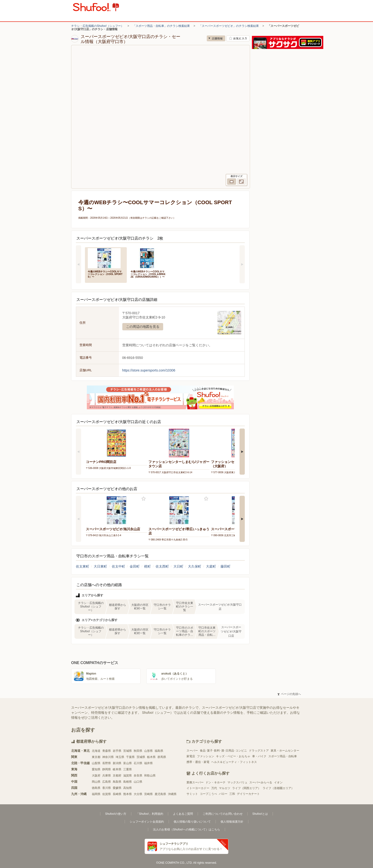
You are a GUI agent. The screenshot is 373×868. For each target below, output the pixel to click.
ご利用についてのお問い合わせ (223, 814)
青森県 (107, 751)
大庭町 (211, 566)
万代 (214, 788)
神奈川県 (108, 757)
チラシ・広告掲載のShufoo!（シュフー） (97, 26)
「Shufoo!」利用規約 (150, 814)
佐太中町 (118, 566)
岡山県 (96, 782)
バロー (223, 794)
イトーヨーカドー (198, 788)
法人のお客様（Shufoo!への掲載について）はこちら (186, 829)
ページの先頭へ (289, 694)
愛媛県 (117, 788)
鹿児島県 (160, 794)
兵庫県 (107, 776)
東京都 (96, 757)
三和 (232, 794)
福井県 (148, 763)
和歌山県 (150, 776)
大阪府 (96, 776)
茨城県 (141, 757)
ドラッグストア (259, 751)
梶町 (147, 566)
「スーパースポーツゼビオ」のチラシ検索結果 (229, 26)
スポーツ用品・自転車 (283, 756)
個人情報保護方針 (232, 822)
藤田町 (226, 566)
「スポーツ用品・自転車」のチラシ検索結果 (161, 26)
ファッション (206, 756)
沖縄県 (172, 794)
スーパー (192, 751)
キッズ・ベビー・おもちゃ (233, 756)
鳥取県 (117, 782)
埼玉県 (120, 757)
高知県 (128, 788)
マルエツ (225, 788)
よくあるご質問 (183, 814)
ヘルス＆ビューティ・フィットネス (234, 762)
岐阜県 (117, 769)
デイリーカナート (248, 794)
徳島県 (96, 788)
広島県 (107, 782)
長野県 (107, 763)
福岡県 (96, 794)
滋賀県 (128, 776)
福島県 (159, 751)
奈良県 (138, 776)
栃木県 (151, 757)
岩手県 (117, 751)
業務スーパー (195, 782)
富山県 (128, 763)
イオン (278, 782)
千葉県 (130, 757)
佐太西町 (162, 566)
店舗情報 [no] (216, 38)
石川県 (138, 763)
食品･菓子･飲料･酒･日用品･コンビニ (223, 751)
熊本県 (128, 794)
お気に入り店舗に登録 (238, 38)
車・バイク (259, 756)
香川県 (107, 788)
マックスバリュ (237, 782)
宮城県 (128, 751)
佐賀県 (107, 794)
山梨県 (96, 763)
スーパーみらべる (261, 782)
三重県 (128, 769)
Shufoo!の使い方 (116, 814)
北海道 (96, 751)
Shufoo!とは (260, 814)
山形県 (148, 751)
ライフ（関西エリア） (246, 788)
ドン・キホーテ (216, 782)
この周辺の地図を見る (143, 327)
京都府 (117, 776)
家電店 (191, 756)
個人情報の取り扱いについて (192, 822)
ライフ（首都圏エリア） (278, 788)
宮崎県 (148, 794)
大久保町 (195, 566)
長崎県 (117, 794)
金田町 (135, 566)
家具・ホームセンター (285, 751)
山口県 (138, 782)
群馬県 (162, 757)
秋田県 (138, 751)
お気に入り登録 (144, 499)
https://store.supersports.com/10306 (149, 370)
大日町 (178, 566)
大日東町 (100, 566)
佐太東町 (83, 566)
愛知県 (96, 769)
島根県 (128, 782)
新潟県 (117, 763)
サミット (192, 794)
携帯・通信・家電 (198, 762)
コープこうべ (208, 794)
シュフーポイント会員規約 (147, 822)
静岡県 (107, 769)
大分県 (138, 794)
